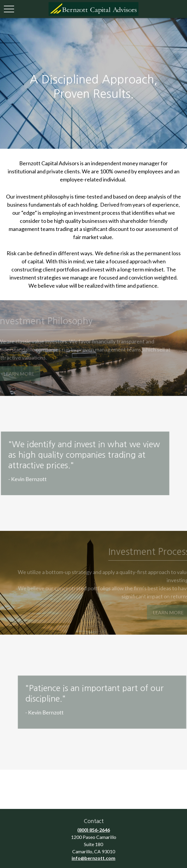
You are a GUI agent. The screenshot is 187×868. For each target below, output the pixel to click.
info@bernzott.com (93, 858)
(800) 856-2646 (94, 830)
